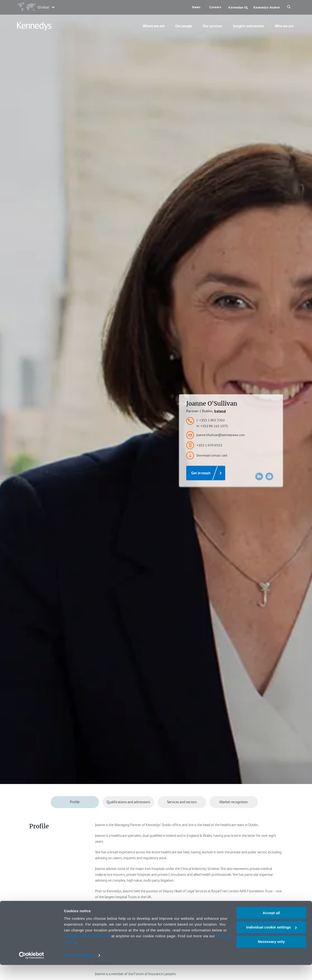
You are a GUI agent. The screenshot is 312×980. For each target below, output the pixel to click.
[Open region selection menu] (36, 7)
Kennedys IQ (238, 7)
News (196, 7)
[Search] (289, 7)
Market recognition (234, 802)
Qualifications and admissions (128, 802)
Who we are (284, 26)
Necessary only (271, 957)
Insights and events (249, 26)
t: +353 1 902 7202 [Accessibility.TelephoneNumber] (211, 420)
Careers (215, 7)
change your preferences (87, 951)
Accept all (271, 928)
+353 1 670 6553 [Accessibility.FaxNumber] (204, 445)
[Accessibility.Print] (269, 476)
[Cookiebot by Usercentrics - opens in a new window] (32, 971)
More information (79, 970)
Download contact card (207, 456)
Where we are (154, 26)
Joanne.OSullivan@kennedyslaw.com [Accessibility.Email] (215, 435)
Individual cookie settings (271, 942)
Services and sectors (182, 802)
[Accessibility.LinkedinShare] (259, 476)
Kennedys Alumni (267, 7)
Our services (213, 26)
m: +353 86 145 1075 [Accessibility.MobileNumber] (212, 426)
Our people (184, 26)
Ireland (220, 411)
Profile (75, 802)
